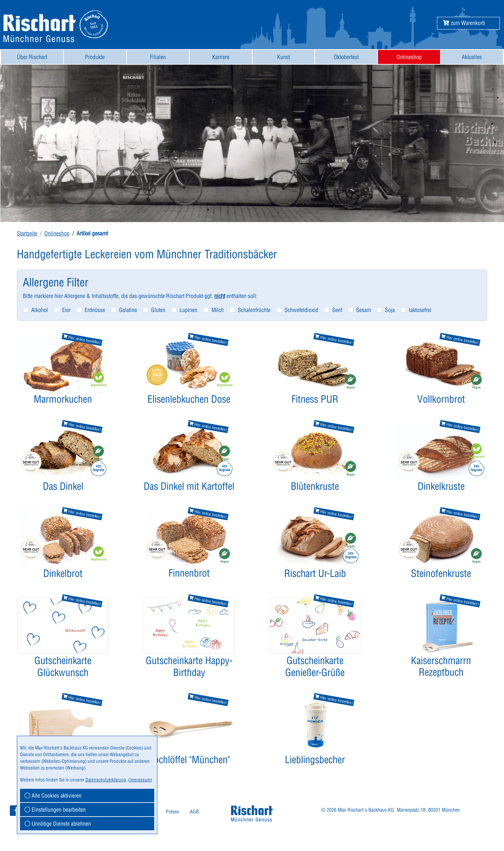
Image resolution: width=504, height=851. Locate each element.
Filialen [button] (158, 57)
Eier (66, 310)
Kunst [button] (283, 57)
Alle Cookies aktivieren (53, 795)
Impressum (140, 780)
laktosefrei (420, 310)
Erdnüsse (95, 310)
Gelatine (128, 310)
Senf (337, 310)
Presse (172, 812)
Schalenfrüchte (254, 310)
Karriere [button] (221, 57)
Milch (218, 310)
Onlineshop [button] (409, 57)
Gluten (158, 310)
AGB (194, 812)
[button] (464, 23)
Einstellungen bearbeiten (55, 810)
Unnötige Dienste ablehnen (58, 824)
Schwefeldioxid (301, 310)
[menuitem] (32, 57)
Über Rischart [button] (32, 57)
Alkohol (40, 310)
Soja (390, 310)
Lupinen (188, 310)
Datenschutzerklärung (106, 780)
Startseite (27, 233)
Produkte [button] (95, 57)
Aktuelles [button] (472, 57)
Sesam (364, 310)
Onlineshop (57, 233)
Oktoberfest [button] (346, 57)
